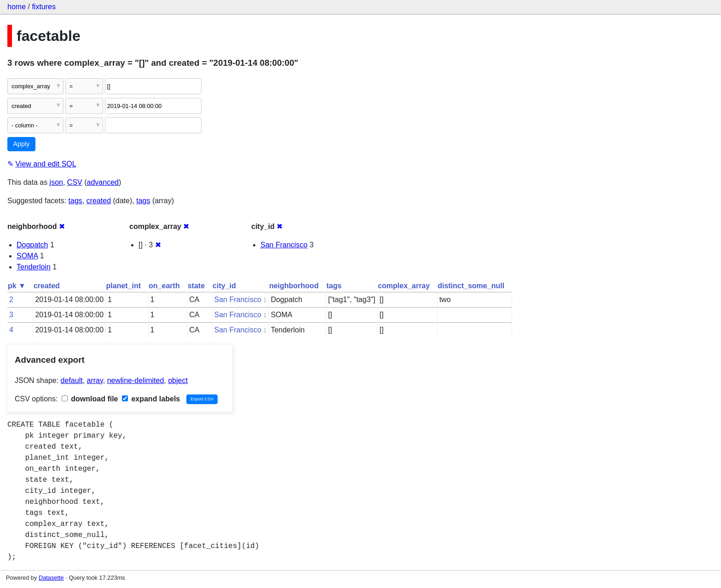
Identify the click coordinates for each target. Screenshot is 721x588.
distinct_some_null (471, 286)
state (196, 286)
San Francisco (284, 245)
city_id (224, 286)
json (56, 182)
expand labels (151, 399)
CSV (75, 182)
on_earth (164, 286)
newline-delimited (136, 380)
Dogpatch (32, 245)
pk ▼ (17, 286)
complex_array (404, 286)
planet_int (124, 286)
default (72, 380)
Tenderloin (34, 267)
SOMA (27, 256)
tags (75, 201)
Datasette (51, 578)
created (99, 201)
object (178, 380)
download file (90, 399)
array (95, 380)
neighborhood (294, 286)
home (17, 7)
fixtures (44, 7)
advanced (103, 182)
